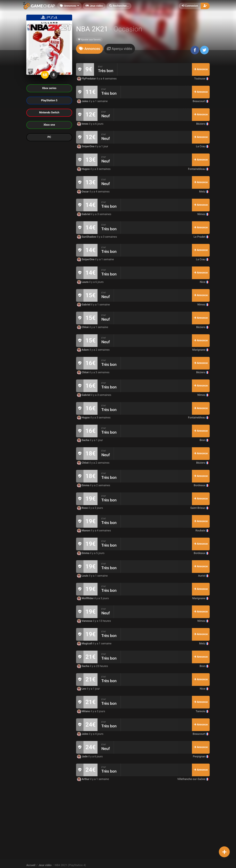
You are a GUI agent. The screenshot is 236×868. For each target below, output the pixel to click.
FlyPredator (87, 79)
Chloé (83, 327)
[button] (119, 6)
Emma (84, 485)
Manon (84, 531)
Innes (83, 124)
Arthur (84, 779)
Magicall (85, 644)
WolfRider (86, 598)
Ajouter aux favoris (89, 40)
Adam (83, 350)
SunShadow (87, 237)
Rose (83, 508)
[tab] (90, 49)
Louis (83, 576)
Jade (83, 757)
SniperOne (86, 146)
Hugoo (84, 169)
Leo (82, 689)
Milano (84, 711)
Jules (83, 101)
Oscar (83, 192)
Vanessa (85, 621)
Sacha (83, 440)
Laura (83, 282)
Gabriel (84, 214)
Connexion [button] (190, 6)
